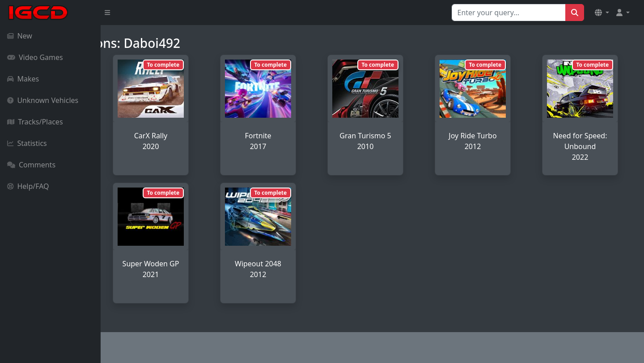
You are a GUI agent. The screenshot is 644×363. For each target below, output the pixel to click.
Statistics (27, 143)
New (20, 36)
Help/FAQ (28, 186)
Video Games (35, 57)
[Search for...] (509, 13)
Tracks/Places (35, 122)
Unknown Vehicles (43, 100)
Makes (23, 79)
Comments (31, 165)
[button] (602, 13)
